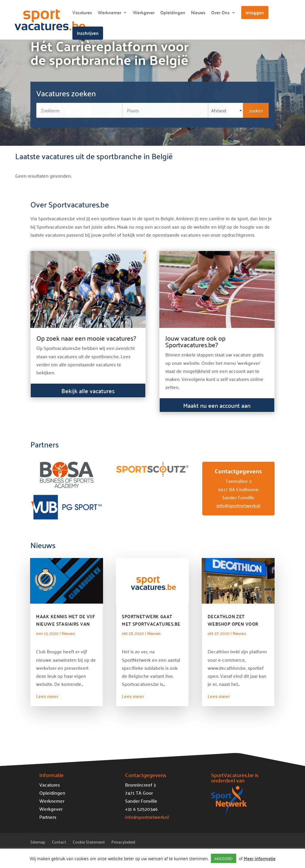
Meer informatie (260, 858)
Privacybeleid (123, 843)
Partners (48, 817)
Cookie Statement (89, 843)
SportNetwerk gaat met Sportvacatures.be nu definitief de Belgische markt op (151, 627)
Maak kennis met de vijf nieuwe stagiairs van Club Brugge (66, 624)
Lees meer (47, 696)
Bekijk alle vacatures (88, 390)
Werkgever (144, 14)
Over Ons (220, 14)
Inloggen (255, 12)
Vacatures (82, 14)
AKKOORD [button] (224, 858)
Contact (59, 843)
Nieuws (198, 14)
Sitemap (38, 843)
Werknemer (109, 14)
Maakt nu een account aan (217, 405)
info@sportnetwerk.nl (238, 505)
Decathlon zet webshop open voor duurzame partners (233, 624)
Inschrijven (88, 33)
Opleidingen (173, 14)
